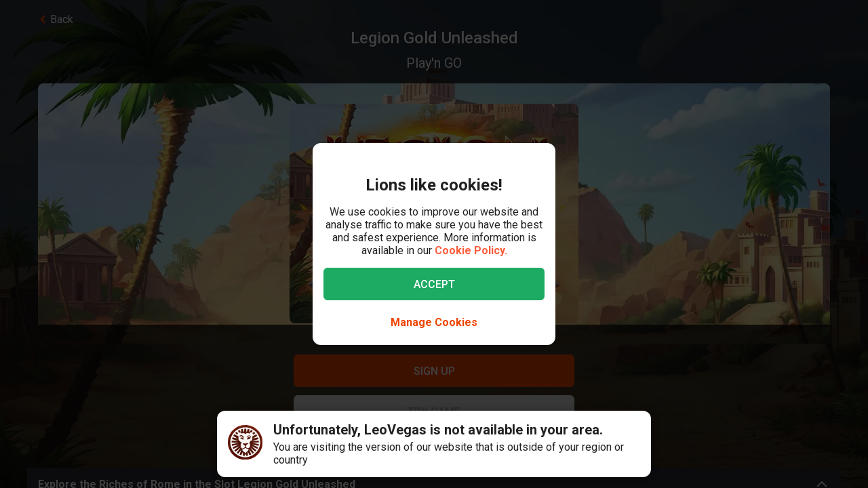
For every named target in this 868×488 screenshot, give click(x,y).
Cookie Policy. (471, 250)
